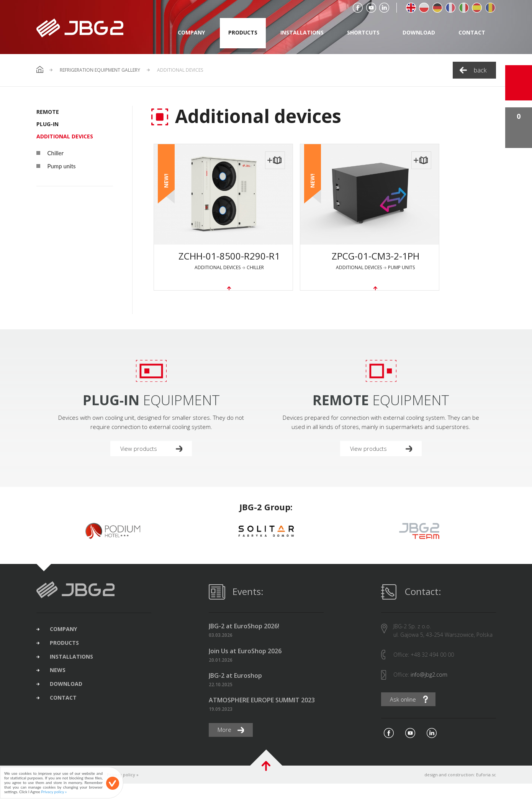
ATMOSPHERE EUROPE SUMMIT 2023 (262, 718)
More (226, 748)
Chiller (50, 153)
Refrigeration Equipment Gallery (100, 70)
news (63, 695)
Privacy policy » (123, 793)
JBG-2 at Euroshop (235, 693)
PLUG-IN (47, 124)
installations (302, 32)
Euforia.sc (486, 793)
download (419, 32)
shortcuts (363, 32)
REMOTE (48, 112)
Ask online (405, 718)
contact (472, 32)
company (191, 32)
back (480, 70)
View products (141, 465)
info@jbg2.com (429, 693)
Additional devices (65, 136)
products (243, 32)
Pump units (56, 166)
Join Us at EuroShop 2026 (245, 669)
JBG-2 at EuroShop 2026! (244, 644)
